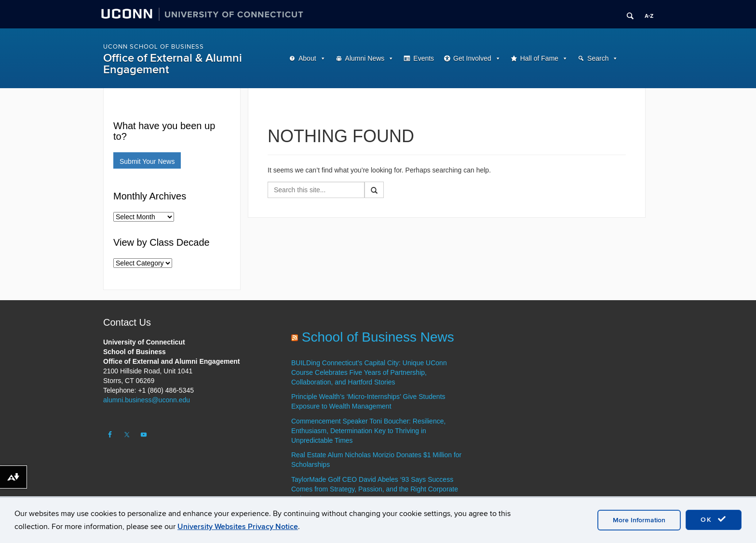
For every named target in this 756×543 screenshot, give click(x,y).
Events (424, 58)
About (307, 58)
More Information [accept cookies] (639, 520)
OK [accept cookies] (714, 519)
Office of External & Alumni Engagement (173, 64)
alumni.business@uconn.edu (147, 400)
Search (598, 58)
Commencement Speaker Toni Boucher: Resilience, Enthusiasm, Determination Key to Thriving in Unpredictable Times (368, 431)
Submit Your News (147, 161)
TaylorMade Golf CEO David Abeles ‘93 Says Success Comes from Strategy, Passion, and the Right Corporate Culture (375, 489)
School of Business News (378, 337)
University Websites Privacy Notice (238, 527)
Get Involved (472, 58)
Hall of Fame (539, 58)
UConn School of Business (154, 47)
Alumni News (365, 58)
